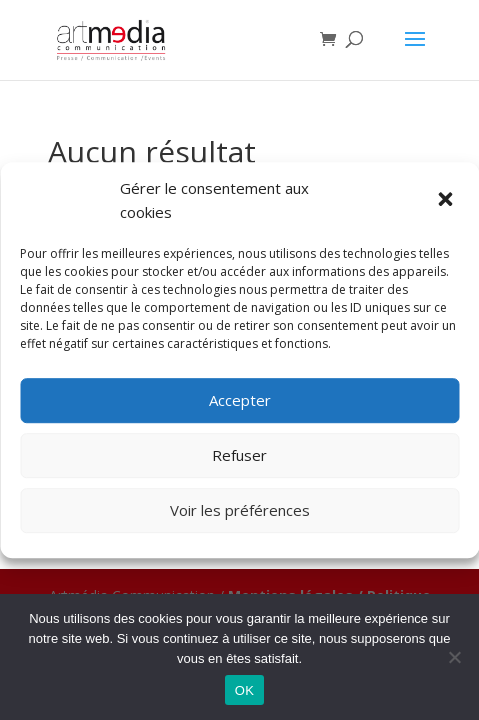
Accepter (240, 400)
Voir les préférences (240, 510)
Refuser (239, 455)
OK (244, 690)
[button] (447, 201)
